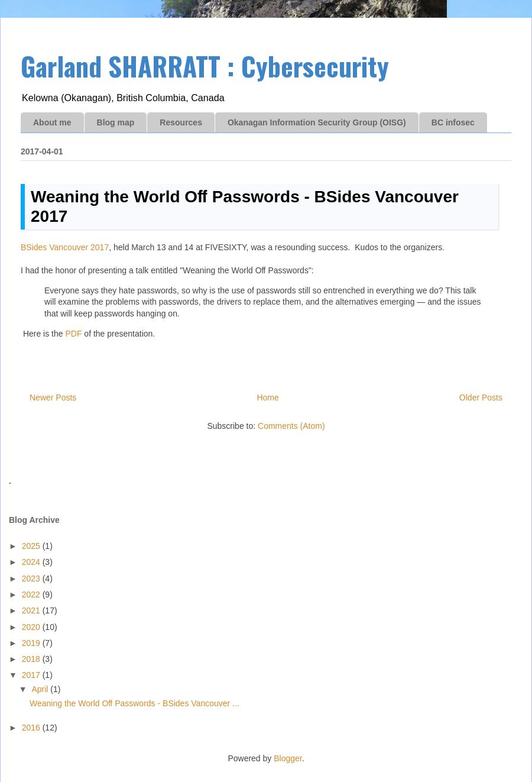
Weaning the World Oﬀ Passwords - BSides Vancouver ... (134, 703)
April (41, 689)
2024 (32, 562)
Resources (181, 122)
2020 (32, 627)
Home (267, 398)
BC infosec (453, 122)
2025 (32, 546)
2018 (32, 659)
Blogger (288, 758)
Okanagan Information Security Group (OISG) (317, 122)
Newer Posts (53, 398)
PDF (73, 334)
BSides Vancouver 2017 (65, 247)
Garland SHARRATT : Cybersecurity (205, 66)
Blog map (116, 122)
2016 (32, 728)
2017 (32, 675)
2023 (32, 579)
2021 (32, 610)
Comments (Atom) (291, 426)
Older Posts (481, 398)
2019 (32, 643)
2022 (32, 594)
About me (52, 122)
